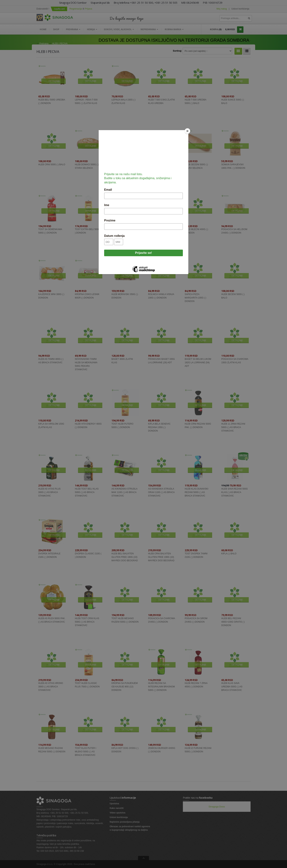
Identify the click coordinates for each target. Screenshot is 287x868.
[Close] (187, 131)
